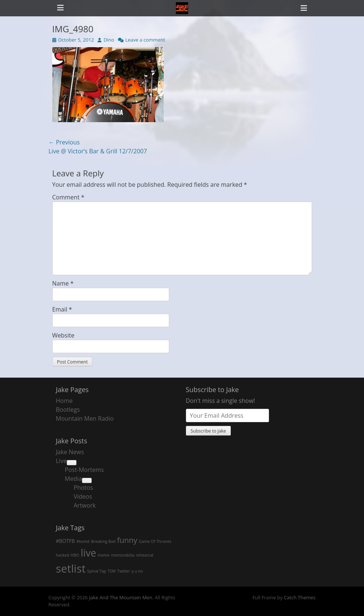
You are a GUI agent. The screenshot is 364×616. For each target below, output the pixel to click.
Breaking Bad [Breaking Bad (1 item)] (103, 541)
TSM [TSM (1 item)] (112, 571)
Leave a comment (145, 40)
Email (62, 309)
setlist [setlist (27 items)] (71, 568)
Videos (83, 496)
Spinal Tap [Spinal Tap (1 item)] (97, 571)
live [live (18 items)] (89, 553)
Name (63, 283)
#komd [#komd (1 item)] (83, 541)
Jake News (70, 452)
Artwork (85, 505)
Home (64, 401)
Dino (109, 40)
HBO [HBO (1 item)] (75, 555)
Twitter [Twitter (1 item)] (124, 571)
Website (63, 335)
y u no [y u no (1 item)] (137, 571)
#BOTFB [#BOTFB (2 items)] (65, 541)
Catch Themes (300, 597)
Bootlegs (68, 410)
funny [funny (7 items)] (127, 540)
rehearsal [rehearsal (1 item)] (145, 555)
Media (73, 479)
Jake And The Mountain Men (121, 597)
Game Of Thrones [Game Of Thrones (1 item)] (155, 541)
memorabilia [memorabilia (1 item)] (123, 555)
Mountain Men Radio (85, 418)
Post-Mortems (84, 470)
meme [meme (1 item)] (104, 555)
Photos (83, 488)
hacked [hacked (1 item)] (63, 555)
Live (61, 461)
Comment (68, 197)
